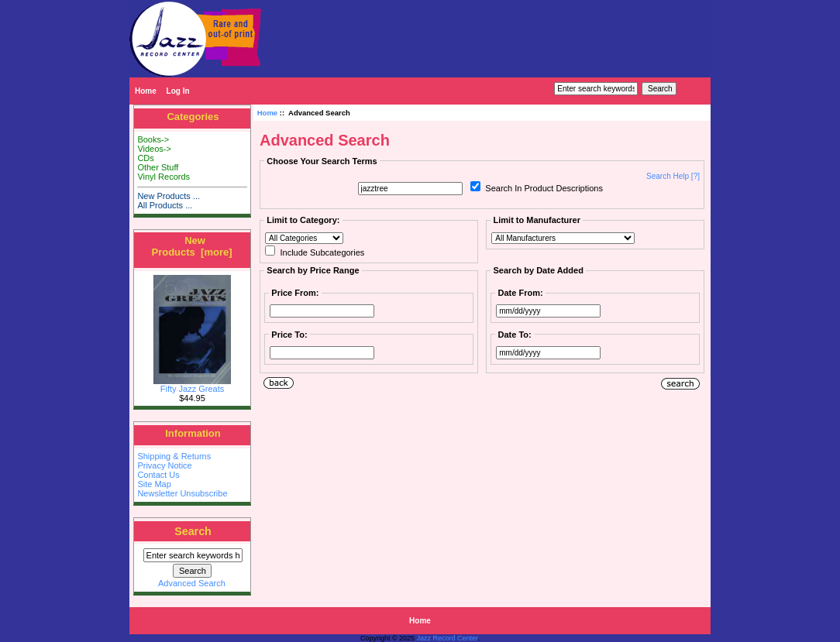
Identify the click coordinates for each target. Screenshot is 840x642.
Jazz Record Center (448, 638)
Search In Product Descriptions (544, 188)
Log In (178, 91)
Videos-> (154, 149)
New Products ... (169, 196)
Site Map (154, 484)
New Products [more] (191, 246)
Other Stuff (158, 167)
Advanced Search (192, 583)
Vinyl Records (164, 177)
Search (193, 531)
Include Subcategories (322, 252)
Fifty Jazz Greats (192, 385)
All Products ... (165, 205)
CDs (145, 158)
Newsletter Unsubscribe (182, 493)
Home (146, 91)
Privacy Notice (164, 465)
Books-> (153, 139)
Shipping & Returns (174, 456)
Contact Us (158, 475)
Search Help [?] (673, 176)
